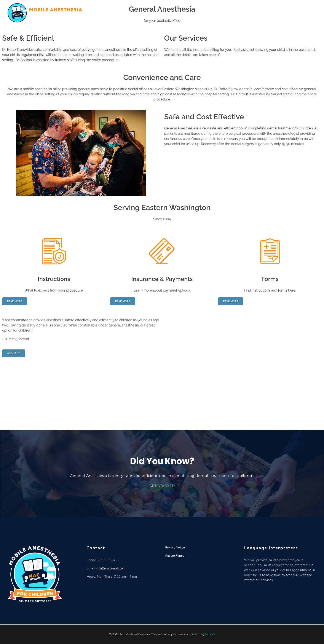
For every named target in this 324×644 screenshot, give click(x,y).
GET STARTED (162, 486)
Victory (210, 634)
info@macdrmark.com (111, 568)
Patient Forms (175, 556)
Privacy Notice (175, 548)
